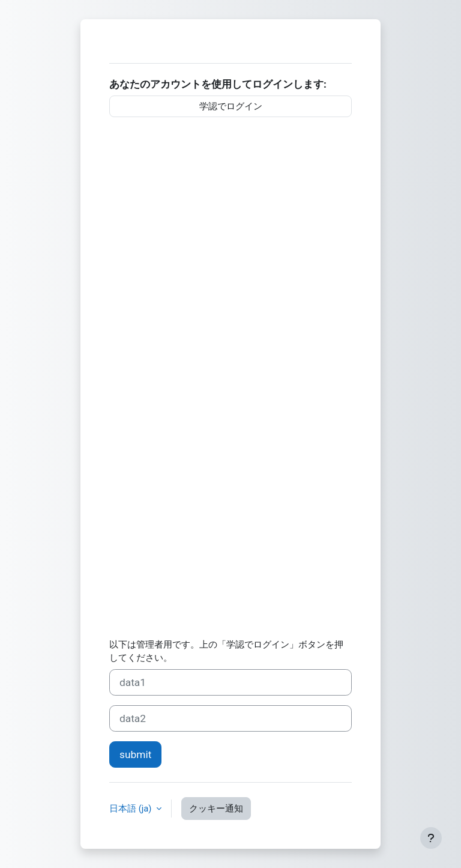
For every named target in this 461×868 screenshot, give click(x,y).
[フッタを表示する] (431, 838)
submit (135, 754)
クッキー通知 (216, 809)
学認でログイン (231, 106)
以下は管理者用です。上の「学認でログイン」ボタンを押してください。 (226, 651)
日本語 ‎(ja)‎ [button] (131, 809)
